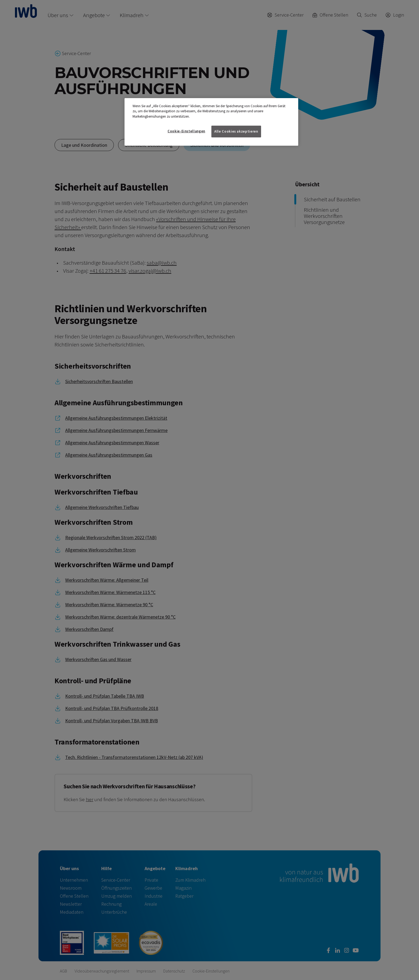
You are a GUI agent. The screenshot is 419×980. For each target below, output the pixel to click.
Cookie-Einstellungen (186, 131)
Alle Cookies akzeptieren (236, 131)
